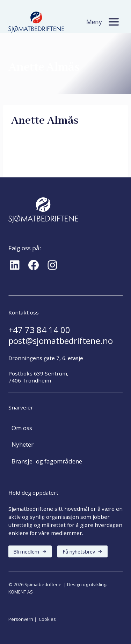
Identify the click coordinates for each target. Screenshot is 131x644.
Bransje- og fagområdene (47, 461)
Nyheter (23, 444)
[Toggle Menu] (114, 22)
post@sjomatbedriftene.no (61, 341)
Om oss (22, 428)
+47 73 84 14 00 (39, 330)
